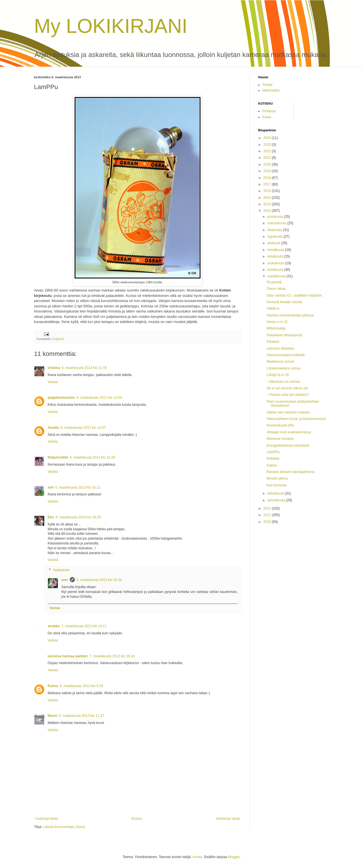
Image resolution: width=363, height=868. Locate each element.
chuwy (197, 857)
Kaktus (272, 465)
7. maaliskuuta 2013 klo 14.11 (84, 626)
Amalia (53, 428)
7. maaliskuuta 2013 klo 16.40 (112, 656)
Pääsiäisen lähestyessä (284, 335)
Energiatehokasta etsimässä (288, 445)
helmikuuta (276, 493)
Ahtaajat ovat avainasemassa (289, 432)
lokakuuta (275, 230)
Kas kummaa (277, 485)
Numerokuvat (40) (280, 425)
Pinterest (269, 111)
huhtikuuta (276, 270)
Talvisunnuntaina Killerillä (286, 355)
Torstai (267, 85)
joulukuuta (276, 217)
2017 (268, 184)
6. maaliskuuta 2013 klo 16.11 (78, 487)
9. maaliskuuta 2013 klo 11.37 (81, 716)
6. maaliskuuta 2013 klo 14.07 (83, 428)
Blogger (234, 857)
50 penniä (274, 282)
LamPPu (273, 452)
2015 (268, 198)
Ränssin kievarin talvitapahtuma (291, 472)
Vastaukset (61, 570)
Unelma (54, 368)
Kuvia (267, 117)
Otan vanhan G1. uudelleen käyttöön (294, 295)
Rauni (52, 716)
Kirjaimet (58, 339)
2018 (268, 178)
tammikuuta (277, 500)
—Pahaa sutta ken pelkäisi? (288, 395)
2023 (268, 145)
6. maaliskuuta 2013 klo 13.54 (99, 398)
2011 (268, 515)
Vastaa (53, 382)
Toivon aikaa (276, 289)
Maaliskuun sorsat (280, 362)
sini (51, 487)
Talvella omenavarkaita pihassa (290, 315)
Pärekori (273, 342)
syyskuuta (276, 236)
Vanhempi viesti (228, 819)
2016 (268, 191)
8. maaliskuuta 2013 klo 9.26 (82, 686)
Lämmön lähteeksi (280, 349)
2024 (268, 138)
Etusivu (137, 819)
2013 (268, 211)
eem (65, 580)
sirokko (54, 626)
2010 (268, 522)
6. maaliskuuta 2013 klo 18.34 (99, 580)
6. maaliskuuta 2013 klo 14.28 (92, 457)
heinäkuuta (276, 250)
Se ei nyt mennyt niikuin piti (287, 388)
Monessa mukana (280, 439)
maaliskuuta (277, 276)
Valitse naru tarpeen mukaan (288, 412)
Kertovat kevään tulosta (284, 302)
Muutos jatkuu (277, 478)
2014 (268, 204)
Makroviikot (271, 90)
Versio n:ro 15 (277, 322)
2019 (268, 171)
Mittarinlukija (276, 328)
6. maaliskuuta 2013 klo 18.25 (78, 517)
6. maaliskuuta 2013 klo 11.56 (84, 368)
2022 (268, 151)
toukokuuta (276, 263)
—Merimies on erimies (283, 382)
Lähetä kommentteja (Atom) (64, 827)
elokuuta (274, 243)
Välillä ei (273, 309)
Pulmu (53, 686)
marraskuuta (277, 223)
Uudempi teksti (47, 819)
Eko (51, 517)
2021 (268, 158)
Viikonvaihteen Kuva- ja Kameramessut (296, 419)
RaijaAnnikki (58, 457)
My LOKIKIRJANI (111, 26)
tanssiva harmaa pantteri (68, 656)
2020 (268, 164)
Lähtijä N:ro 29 (278, 375)
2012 (268, 508)
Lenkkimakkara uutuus (284, 368)
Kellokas (273, 459)
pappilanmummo (61, 398)
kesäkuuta (276, 256)
